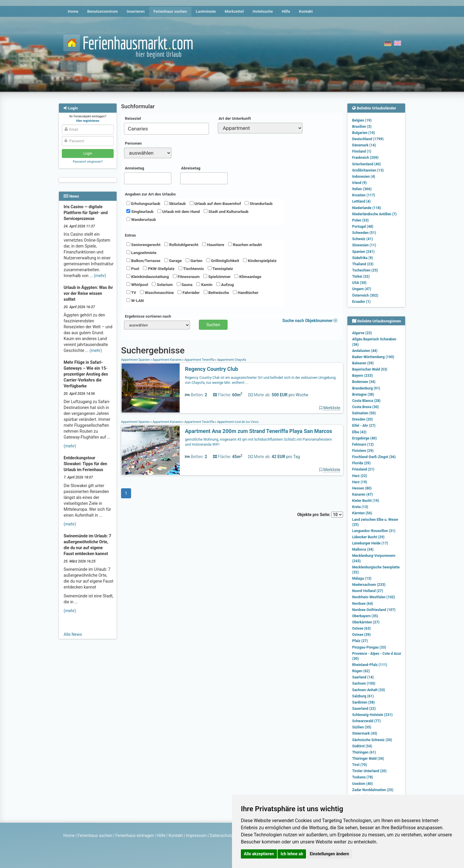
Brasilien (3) (362, 127)
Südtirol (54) (362, 746)
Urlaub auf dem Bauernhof (215, 203)
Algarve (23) (362, 333)
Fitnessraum (186, 277)
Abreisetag (191, 168)
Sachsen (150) (364, 683)
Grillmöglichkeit (223, 261)
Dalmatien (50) (364, 413)
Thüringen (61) (364, 752)
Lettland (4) (361, 201)
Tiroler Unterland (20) (369, 771)
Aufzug (225, 285)
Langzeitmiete (141, 253)
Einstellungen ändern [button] (330, 854)
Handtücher (246, 292)
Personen (133, 143)
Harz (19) (360, 482)
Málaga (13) (362, 578)
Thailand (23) (363, 264)
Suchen (213, 325)
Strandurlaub (259, 203)
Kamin (204, 285)
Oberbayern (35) (365, 616)
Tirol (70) (360, 765)
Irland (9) (359, 183)
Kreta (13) (360, 507)
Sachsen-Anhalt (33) (369, 690)
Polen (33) (360, 220)
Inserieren (136, 11)
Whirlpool (137, 285)
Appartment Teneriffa (199, 360)
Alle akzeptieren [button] (259, 854)
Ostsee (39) (361, 635)
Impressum (196, 835)
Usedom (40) (362, 784)
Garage (173, 261)
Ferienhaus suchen (170, 11)
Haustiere (213, 245)
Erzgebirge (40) (364, 438)
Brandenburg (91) (366, 388)
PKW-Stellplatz (159, 269)
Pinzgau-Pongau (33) (369, 647)
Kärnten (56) (362, 513)
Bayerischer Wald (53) (370, 369)
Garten (194, 261)
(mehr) (100, 276)
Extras (130, 235)
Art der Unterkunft (235, 118)
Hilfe (286, 11)
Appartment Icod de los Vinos (237, 422)
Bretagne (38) (363, 395)
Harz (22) (360, 476)
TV (131, 292)
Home (73, 11)
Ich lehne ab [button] (292, 854)
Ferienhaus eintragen (135, 835)
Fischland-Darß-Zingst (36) (374, 457)
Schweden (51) (364, 233)
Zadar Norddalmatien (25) (373, 790)
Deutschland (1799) (368, 139)
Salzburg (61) (363, 696)
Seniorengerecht (143, 245)
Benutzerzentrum (103, 11)
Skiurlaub (175, 203)
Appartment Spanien (136, 360)
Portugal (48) (363, 227)
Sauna (185, 285)
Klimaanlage (248, 277)
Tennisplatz (220, 269)
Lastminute (206, 11)
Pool (133, 269)
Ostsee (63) (361, 628)
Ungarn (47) (362, 289)
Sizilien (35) (362, 727)
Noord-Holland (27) (368, 591)
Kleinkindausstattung (148, 277)
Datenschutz (221, 835)
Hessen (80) (362, 488)
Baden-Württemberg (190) (373, 357)
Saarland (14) (363, 677)
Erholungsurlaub (143, 203)
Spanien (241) (363, 252)
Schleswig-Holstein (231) (372, 715)
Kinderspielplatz (260, 261)
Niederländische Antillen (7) (374, 214)
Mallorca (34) (363, 549)
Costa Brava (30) (365, 407)
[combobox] (166, 129)
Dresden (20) (362, 419)
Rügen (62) (361, 671)
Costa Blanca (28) (366, 401)
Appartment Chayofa (231, 360)
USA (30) (359, 283)
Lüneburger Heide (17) (370, 543)
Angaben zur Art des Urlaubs (150, 194)
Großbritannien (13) (368, 170)
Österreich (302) (365, 295)
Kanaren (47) (362, 494)
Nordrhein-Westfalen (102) (374, 597)
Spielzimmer (217, 277)
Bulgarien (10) (364, 133)
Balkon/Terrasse (143, 261)
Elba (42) (359, 432)
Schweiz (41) (362, 239)
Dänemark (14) (364, 145)
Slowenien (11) (364, 245)
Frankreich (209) (365, 158)
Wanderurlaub (141, 219)
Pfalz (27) (360, 641)
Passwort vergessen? (88, 162)
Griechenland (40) (366, 164)
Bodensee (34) (364, 382)
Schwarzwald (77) (366, 721)
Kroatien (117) (364, 195)
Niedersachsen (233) (369, 585)
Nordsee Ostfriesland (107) (374, 610)
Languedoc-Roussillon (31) (374, 531)
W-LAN (135, 300)
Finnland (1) (362, 151)
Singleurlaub (140, 211)
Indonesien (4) (364, 177)
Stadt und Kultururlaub (226, 211)
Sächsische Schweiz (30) (372, 740)
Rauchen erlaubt (245, 245)
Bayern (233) (362, 376)
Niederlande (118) (366, 208)
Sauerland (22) (364, 709)
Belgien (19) (362, 120)
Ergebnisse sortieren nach (148, 316)
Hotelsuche (263, 11)
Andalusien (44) (365, 351)
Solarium (162, 285)
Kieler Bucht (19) (366, 501)
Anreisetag (134, 168)
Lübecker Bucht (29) (368, 537)
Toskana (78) (363, 777)
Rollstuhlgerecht (181, 245)
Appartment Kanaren (167, 360)
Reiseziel (133, 118)
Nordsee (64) (363, 604)
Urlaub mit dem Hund (179, 211)
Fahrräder (188, 292)
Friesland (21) (363, 469)
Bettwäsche (216, 292)
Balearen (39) (363, 363)
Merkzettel (234, 11)
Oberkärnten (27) (366, 622)
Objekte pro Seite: (320, 515)
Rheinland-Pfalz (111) (370, 665)
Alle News (73, 634)
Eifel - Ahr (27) (364, 426)
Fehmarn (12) (363, 444)
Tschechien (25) (365, 270)
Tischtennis (191, 269)
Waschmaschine (157, 292)
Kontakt (306, 11)
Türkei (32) (361, 277)
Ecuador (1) (361, 302)
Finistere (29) (363, 451)
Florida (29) (361, 463)
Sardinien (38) (363, 702)
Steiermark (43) (365, 733)
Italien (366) (362, 189)
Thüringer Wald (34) (368, 759)
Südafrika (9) (362, 258)
